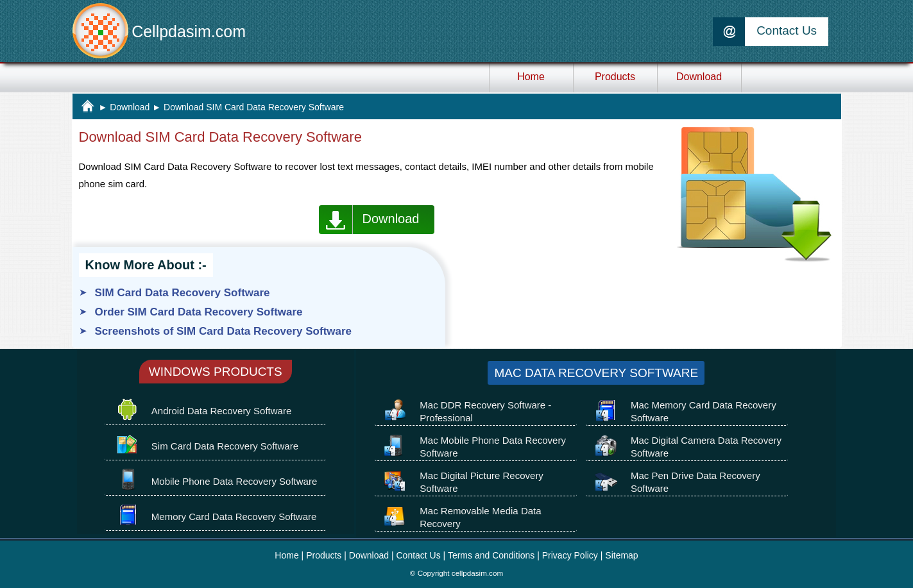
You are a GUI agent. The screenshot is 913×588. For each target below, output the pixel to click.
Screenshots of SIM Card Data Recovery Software (224, 331)
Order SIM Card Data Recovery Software (199, 312)
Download (130, 107)
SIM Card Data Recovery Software (183, 293)
